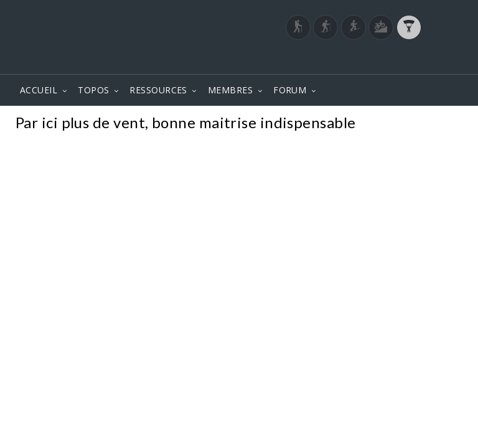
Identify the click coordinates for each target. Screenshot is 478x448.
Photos (440, 124)
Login (398, 62)
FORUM (290, 90)
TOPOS (93, 90)
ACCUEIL (39, 90)
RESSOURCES (158, 90)
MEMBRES (230, 90)
